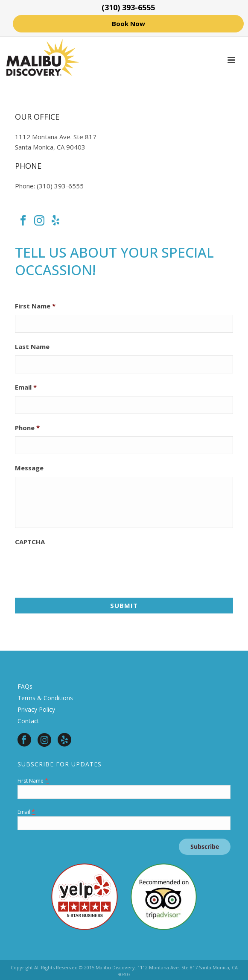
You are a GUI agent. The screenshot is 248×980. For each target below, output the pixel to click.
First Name (35, 306)
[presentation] (80, 567)
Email (26, 387)
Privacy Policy (36, 709)
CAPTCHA (30, 542)
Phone (27, 428)
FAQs (25, 686)
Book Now (128, 23)
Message (29, 468)
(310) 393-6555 (128, 7)
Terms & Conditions (45, 698)
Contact (28, 721)
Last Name (32, 347)
